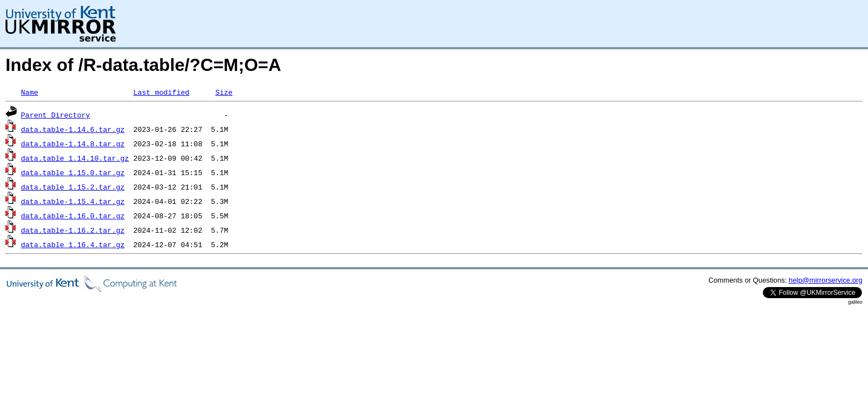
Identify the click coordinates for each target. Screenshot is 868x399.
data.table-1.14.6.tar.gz (73, 129)
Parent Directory (56, 115)
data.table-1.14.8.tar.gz (73, 144)
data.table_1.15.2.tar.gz (73, 187)
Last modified (161, 92)
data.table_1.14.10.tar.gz (75, 158)
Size (224, 92)
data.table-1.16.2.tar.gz (73, 230)
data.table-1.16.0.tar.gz (73, 216)
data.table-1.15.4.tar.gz (73, 201)
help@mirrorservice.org (826, 280)
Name (30, 92)
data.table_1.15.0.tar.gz (73, 172)
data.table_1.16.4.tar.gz (73, 244)
